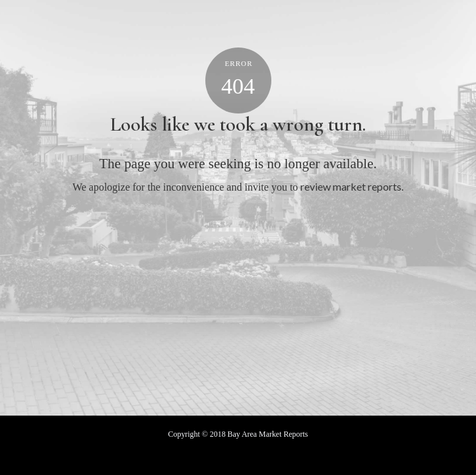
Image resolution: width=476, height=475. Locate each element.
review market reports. (352, 186)
